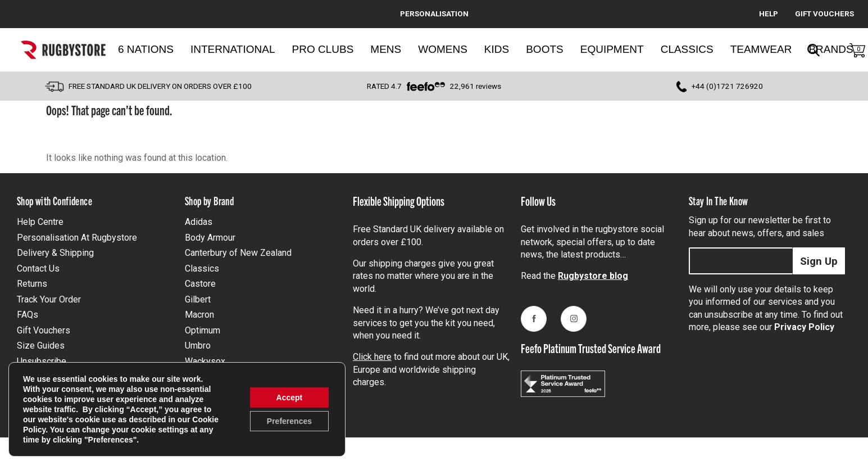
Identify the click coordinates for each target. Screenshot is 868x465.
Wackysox (205, 361)
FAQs (28, 315)
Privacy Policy (804, 327)
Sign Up (819, 261)
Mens (386, 49)
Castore (200, 284)
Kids (497, 49)
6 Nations (146, 49)
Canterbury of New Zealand (238, 253)
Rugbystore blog (593, 276)
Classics (687, 49)
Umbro (198, 346)
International (233, 49)
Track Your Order (49, 299)
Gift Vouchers (44, 330)
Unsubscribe (42, 361)
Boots (545, 49)
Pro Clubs (323, 49)
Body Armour (210, 238)
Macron (199, 315)
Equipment (612, 49)
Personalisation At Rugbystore (77, 238)
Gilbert (198, 299)
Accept (290, 398)
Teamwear (761, 49)
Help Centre (40, 222)
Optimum (203, 330)
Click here (372, 357)
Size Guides (41, 346)
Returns (32, 284)
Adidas (199, 222)
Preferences (289, 421)
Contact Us (38, 268)
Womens (443, 49)
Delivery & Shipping (55, 253)
